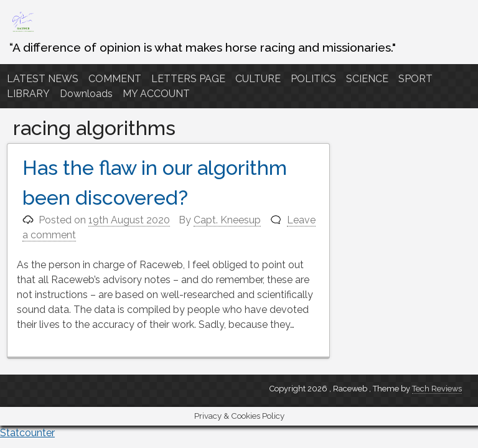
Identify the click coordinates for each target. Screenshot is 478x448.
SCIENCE (367, 79)
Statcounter (27, 433)
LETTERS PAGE (188, 79)
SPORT (415, 79)
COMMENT (115, 79)
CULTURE (258, 79)
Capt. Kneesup (227, 220)
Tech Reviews (437, 389)
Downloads (86, 94)
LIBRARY (28, 94)
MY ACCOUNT (156, 94)
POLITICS (313, 79)
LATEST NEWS (43, 79)
